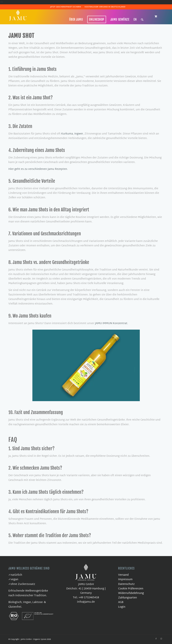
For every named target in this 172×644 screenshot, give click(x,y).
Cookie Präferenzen (131, 589)
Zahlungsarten (128, 598)
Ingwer (79, 134)
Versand (123, 575)
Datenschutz (126, 584)
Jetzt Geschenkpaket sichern (66, 7)
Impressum (125, 580)
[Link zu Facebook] (156, 639)
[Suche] (142, 19)
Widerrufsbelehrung (131, 593)
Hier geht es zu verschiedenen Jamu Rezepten (38, 169)
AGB (121, 602)
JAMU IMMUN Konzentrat (111, 324)
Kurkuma (67, 134)
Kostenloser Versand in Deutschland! (105, 7)
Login (122, 607)
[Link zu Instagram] (161, 639)
